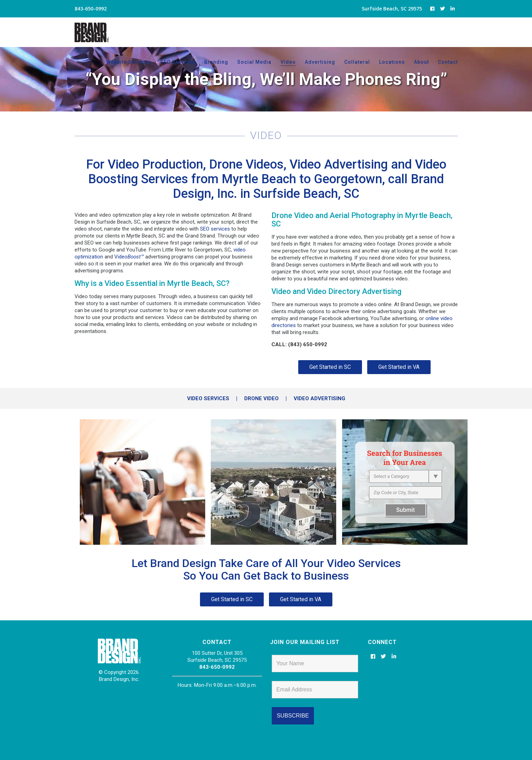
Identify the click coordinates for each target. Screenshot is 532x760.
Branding (216, 62)
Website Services (129, 62)
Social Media (254, 62)
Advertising (320, 62)
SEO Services (178, 62)
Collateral (357, 62)
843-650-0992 (217, 667)
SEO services (215, 229)
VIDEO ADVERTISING (319, 398)
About (421, 62)
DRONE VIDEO (261, 398)
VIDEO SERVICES (208, 398)
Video (288, 62)
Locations (392, 62)
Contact (448, 62)
